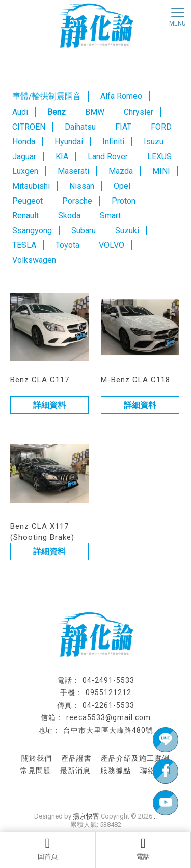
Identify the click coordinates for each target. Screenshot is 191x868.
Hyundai (69, 142)
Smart (110, 216)
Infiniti (113, 142)
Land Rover (108, 156)
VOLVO (112, 245)
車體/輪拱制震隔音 (47, 96)
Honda (24, 142)
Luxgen (25, 171)
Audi (20, 112)
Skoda (69, 216)
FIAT (123, 127)
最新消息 (75, 770)
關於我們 (37, 758)
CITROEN (29, 127)
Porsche (77, 201)
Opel (122, 186)
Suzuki (127, 230)
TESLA (24, 245)
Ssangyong (32, 230)
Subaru (84, 230)
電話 (143, 849)
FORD (161, 127)
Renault (25, 216)
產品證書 (76, 758)
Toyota (67, 245)
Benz (57, 112)
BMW (95, 112)
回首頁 (48, 849)
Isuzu (154, 142)
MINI (161, 171)
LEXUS (159, 156)
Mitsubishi (31, 186)
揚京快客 (86, 816)
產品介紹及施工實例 (135, 758)
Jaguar (24, 156)
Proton (124, 201)
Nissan (82, 186)
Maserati (73, 171)
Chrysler (139, 112)
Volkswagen (34, 260)
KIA (62, 156)
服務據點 (116, 770)
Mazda (121, 171)
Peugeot (28, 201)
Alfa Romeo (121, 96)
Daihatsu (80, 127)
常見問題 (36, 770)
